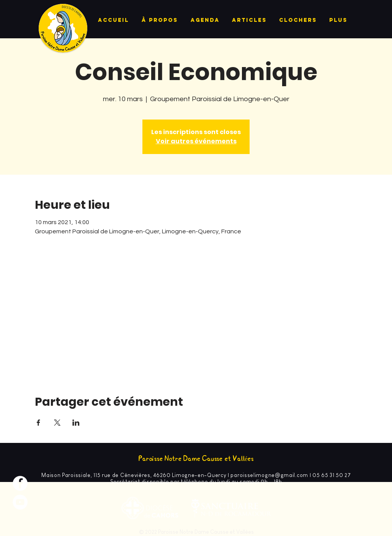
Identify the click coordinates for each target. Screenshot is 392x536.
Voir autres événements (196, 141)
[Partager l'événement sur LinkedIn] (76, 423)
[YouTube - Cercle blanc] (20, 502)
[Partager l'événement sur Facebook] (38, 423)
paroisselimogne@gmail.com (269, 475)
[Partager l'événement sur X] (57, 423)
